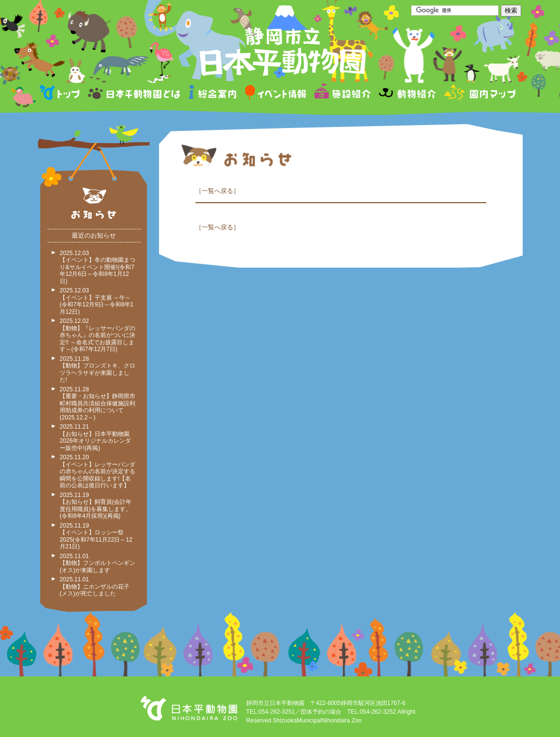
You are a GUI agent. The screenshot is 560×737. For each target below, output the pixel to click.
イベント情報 (276, 94)
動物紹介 (407, 94)
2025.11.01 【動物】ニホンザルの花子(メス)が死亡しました (95, 586)
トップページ (61, 94)
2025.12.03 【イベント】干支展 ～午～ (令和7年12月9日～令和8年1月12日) (96, 301)
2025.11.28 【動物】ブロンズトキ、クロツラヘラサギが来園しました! (97, 369)
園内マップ (479, 94)
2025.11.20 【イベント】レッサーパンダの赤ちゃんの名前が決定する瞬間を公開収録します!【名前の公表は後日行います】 (97, 471)
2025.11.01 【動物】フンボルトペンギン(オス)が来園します (97, 563)
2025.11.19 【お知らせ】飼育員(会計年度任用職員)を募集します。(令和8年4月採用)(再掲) (96, 506)
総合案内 (213, 94)
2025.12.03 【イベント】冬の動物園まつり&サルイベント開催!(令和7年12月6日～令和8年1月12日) (97, 267)
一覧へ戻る (217, 191)
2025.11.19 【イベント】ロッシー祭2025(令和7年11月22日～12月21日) (96, 536)
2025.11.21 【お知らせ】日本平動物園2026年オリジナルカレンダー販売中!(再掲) (95, 437)
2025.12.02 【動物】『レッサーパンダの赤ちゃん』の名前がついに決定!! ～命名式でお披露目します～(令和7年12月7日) (97, 335)
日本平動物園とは (135, 94)
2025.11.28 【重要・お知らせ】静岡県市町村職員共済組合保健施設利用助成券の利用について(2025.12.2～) (97, 403)
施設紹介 (342, 94)
